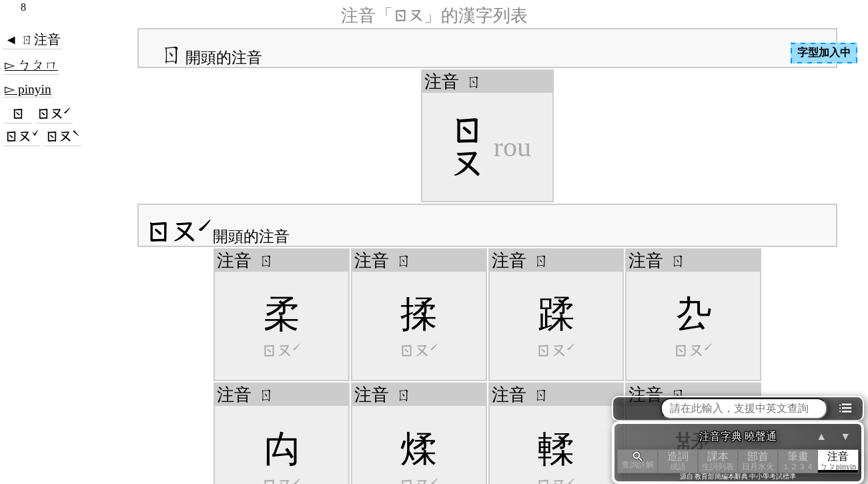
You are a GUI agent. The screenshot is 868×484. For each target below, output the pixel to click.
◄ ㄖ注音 (33, 40)
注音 (838, 461)
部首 (758, 461)
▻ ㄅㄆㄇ (31, 65)
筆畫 (798, 461)
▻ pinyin (28, 89)
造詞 (678, 461)
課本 (718, 461)
